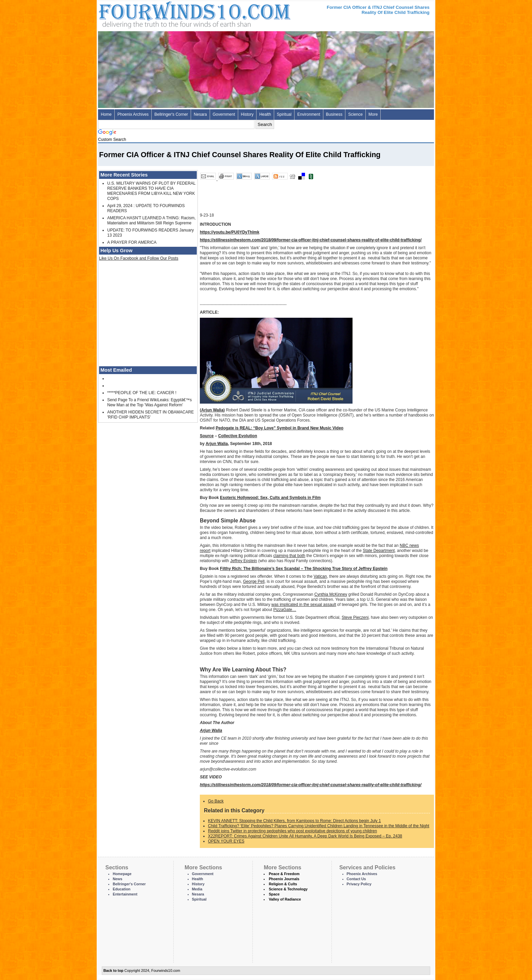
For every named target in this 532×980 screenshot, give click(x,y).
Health (265, 114)
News (117, 879)
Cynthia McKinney (331, 594)
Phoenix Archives (133, 114)
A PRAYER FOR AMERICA (132, 242)
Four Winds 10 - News (166, 13)
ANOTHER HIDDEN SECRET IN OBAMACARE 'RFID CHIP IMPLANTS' (150, 415)
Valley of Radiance (285, 899)
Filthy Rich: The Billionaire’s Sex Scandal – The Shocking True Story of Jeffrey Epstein (304, 569)
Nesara (200, 114)
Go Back (216, 801)
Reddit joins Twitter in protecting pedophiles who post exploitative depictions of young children (292, 831)
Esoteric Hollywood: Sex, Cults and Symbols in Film (270, 498)
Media (197, 889)
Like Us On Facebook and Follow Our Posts (139, 258)
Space (274, 894)
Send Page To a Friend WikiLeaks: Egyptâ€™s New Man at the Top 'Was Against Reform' (149, 402)
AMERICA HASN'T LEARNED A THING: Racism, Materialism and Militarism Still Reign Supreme (151, 220)
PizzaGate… (285, 610)
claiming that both (289, 556)
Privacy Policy (359, 884)
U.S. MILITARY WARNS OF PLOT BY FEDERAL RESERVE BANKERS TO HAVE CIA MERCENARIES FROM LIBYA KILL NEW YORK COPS (151, 191)
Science (355, 114)
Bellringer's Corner (171, 114)
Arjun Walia (212, 410)
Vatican (320, 576)
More (373, 114)
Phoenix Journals (284, 879)
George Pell (254, 581)
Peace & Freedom (284, 874)
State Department (379, 551)
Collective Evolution (238, 436)
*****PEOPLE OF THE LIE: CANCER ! (142, 393)
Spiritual (284, 114)
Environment (309, 114)
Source (207, 436)
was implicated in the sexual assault (304, 605)
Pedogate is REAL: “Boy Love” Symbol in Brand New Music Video (280, 428)
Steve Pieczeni (355, 617)
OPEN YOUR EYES (226, 841)
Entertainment (125, 894)
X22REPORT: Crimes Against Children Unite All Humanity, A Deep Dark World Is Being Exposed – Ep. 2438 (305, 836)
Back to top (113, 970)
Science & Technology (288, 889)
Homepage (122, 874)
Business (334, 114)
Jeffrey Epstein (243, 561)
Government (224, 114)
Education (121, 889)
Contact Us (356, 879)
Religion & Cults (283, 884)
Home (106, 114)
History (247, 114)
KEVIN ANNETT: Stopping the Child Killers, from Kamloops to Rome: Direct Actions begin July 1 (294, 821)
